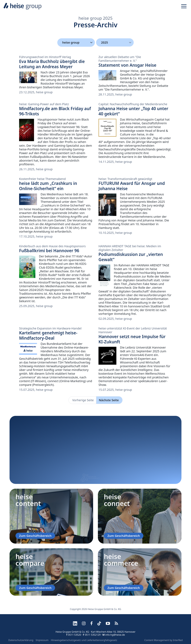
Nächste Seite (109, 400)
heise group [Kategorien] (78, 43)
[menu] (115, 42)
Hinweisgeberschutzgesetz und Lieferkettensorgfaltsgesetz (84, 640)
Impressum (42, 640)
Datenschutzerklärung (21, 640)
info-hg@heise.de (115, 635)
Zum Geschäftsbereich (35, 536)
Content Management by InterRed (163, 640)
